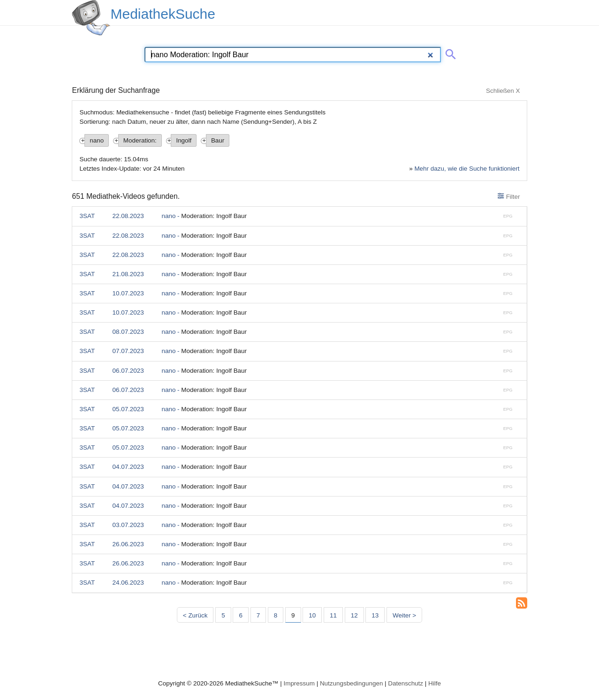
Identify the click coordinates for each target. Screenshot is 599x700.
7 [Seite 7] (258, 615)
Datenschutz (406, 683)
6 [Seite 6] (240, 615)
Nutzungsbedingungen (352, 683)
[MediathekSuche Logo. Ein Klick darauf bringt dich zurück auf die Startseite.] (91, 18)
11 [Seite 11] (333, 615)
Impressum (299, 683)
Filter (509, 196)
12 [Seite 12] (354, 615)
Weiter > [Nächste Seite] (404, 615)
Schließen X (503, 91)
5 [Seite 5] (223, 615)
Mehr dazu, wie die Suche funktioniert (467, 169)
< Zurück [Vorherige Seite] (195, 615)
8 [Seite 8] (276, 615)
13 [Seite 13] (375, 615)
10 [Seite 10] (312, 615)
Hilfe (435, 683)
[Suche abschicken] (449, 53)
